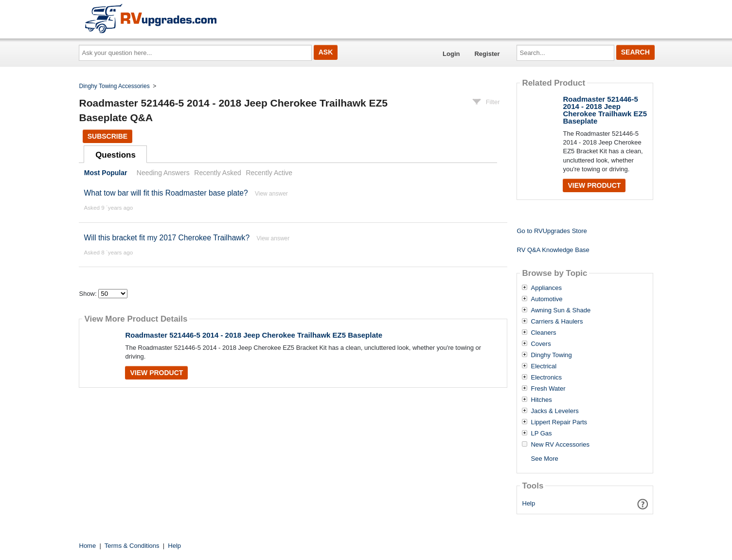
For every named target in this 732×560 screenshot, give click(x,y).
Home (88, 546)
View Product (156, 373)
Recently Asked (217, 173)
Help (529, 503)
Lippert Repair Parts (559, 422)
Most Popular (106, 173)
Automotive (546, 299)
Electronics (546, 378)
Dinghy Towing (551, 355)
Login (451, 54)
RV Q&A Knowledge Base (553, 250)
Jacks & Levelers (554, 411)
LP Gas (541, 434)
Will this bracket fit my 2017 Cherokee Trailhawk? (167, 238)
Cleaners (543, 333)
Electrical (544, 366)
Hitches (541, 400)
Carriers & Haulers (557, 322)
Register (487, 54)
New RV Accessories (560, 445)
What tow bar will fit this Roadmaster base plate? (166, 193)
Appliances (546, 288)
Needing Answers (163, 173)
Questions (116, 155)
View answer (271, 194)
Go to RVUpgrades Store (552, 231)
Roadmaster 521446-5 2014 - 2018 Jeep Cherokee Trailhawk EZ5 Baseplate (254, 335)
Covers (541, 344)
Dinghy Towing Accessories (115, 86)
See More (544, 459)
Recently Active (269, 173)
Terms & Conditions (132, 546)
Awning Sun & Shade (561, 310)
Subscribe (107, 136)
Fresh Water (548, 389)
